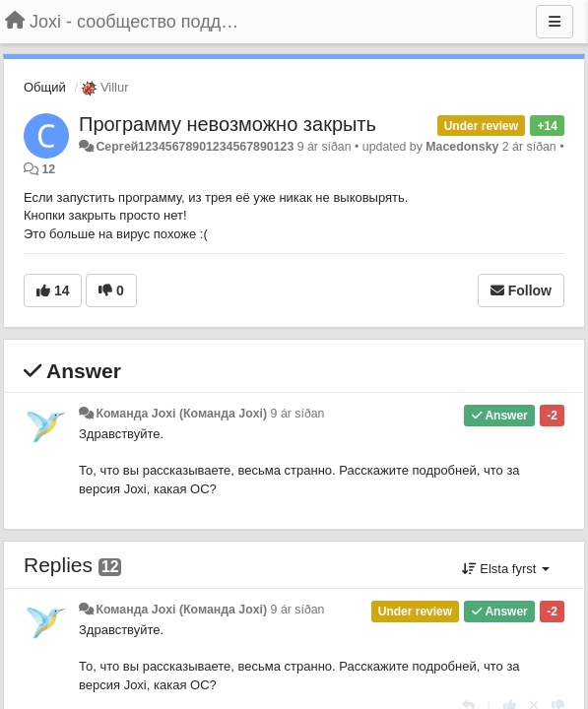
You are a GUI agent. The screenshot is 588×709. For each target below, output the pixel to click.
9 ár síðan (298, 414)
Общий (45, 87)
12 (48, 169)
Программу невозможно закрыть (228, 124)
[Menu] (555, 22)
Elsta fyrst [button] (506, 569)
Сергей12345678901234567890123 (195, 147)
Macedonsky (462, 147)
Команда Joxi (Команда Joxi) (181, 414)
